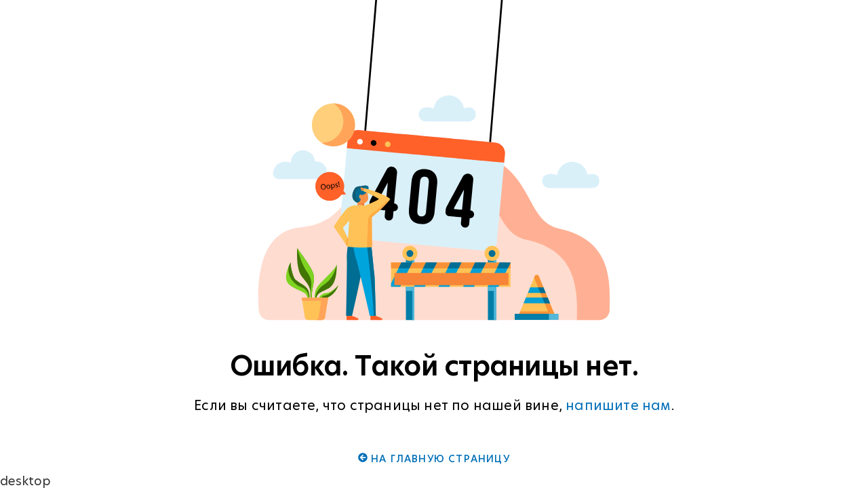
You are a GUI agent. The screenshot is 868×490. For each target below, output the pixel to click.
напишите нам (618, 405)
